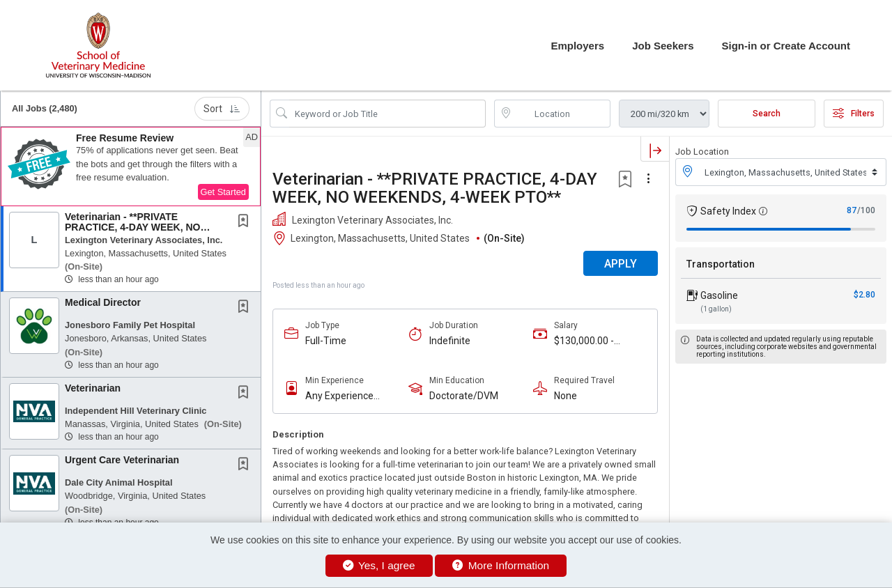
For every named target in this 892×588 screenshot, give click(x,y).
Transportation (721, 264)
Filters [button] (854, 114)
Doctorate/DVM (464, 396)
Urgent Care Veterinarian (122, 460)
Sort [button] (222, 109)
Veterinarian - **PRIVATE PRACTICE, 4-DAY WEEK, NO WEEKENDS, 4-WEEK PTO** (132, 227)
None (566, 396)
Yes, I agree (379, 565)
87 (852, 210)
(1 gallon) (716, 309)
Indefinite (450, 341)
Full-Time (326, 341)
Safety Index (728, 211)
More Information (501, 565)
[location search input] (562, 114)
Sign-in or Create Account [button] (786, 46)
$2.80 (864, 295)
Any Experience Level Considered (343, 396)
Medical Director (103, 302)
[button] (131, 167)
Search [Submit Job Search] (767, 114)
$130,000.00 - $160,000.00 (584, 341)
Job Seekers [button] (663, 46)
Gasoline (719, 295)
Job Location (702, 152)
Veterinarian (93, 388)
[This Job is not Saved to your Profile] (246, 222)
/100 (866, 210)
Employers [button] (577, 46)
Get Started (223, 192)
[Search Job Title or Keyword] (387, 114)
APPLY (621, 264)
